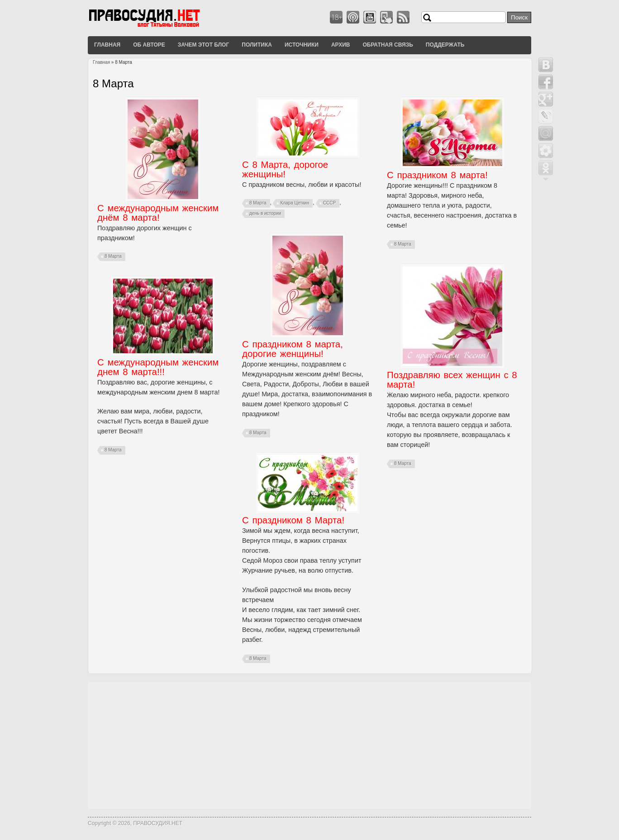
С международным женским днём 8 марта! (158, 213)
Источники (302, 45)
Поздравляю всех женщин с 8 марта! (452, 380)
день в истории (265, 213)
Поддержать (445, 45)
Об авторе (149, 45)
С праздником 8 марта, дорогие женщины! (293, 349)
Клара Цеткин (295, 203)
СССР (329, 203)
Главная (107, 45)
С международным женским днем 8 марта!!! (158, 367)
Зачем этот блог (203, 45)
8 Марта (113, 256)
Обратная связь (388, 45)
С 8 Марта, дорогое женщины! (285, 169)
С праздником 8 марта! (437, 175)
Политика (257, 45)
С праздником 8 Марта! (293, 520)
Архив (341, 45)
